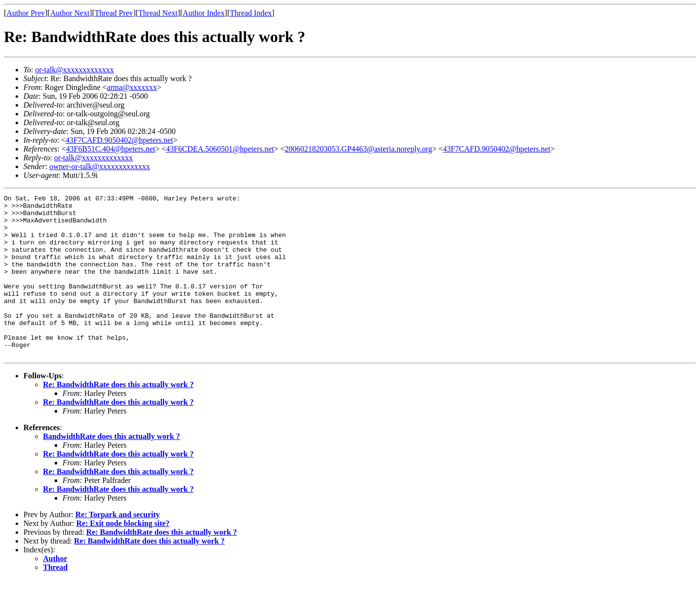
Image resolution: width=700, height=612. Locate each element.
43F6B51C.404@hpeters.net (111, 149)
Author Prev (26, 13)
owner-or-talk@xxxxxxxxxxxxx (100, 166)
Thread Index (251, 13)
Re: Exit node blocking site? (123, 556)
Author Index (204, 13)
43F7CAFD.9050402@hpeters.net (119, 140)
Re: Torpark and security (117, 547)
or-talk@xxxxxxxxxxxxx (74, 70)
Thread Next (158, 13)
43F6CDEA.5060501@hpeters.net (220, 149)
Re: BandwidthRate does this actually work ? (118, 417)
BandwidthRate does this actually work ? (111, 469)
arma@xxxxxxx (132, 87)
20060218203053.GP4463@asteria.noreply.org (359, 149)
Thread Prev (114, 13)
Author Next (70, 13)
